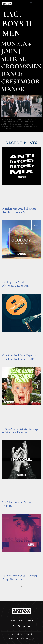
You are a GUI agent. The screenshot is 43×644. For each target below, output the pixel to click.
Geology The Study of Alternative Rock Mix (15, 284)
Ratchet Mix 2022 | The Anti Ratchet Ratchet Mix (19, 210)
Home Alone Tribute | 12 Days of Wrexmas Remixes (20, 431)
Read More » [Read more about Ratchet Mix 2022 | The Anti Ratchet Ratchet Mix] (7, 215)
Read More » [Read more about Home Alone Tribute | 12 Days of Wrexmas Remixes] (7, 435)
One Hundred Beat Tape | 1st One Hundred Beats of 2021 (20, 357)
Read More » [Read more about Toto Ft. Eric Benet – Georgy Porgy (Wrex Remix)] (7, 582)
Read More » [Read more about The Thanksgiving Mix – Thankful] (7, 509)
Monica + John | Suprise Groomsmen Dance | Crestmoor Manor (21, 66)
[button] (31, 3)
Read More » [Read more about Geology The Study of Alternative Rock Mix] (7, 289)
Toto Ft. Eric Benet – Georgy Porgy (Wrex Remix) (20, 577)
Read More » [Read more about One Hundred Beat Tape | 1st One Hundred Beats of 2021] (7, 362)
